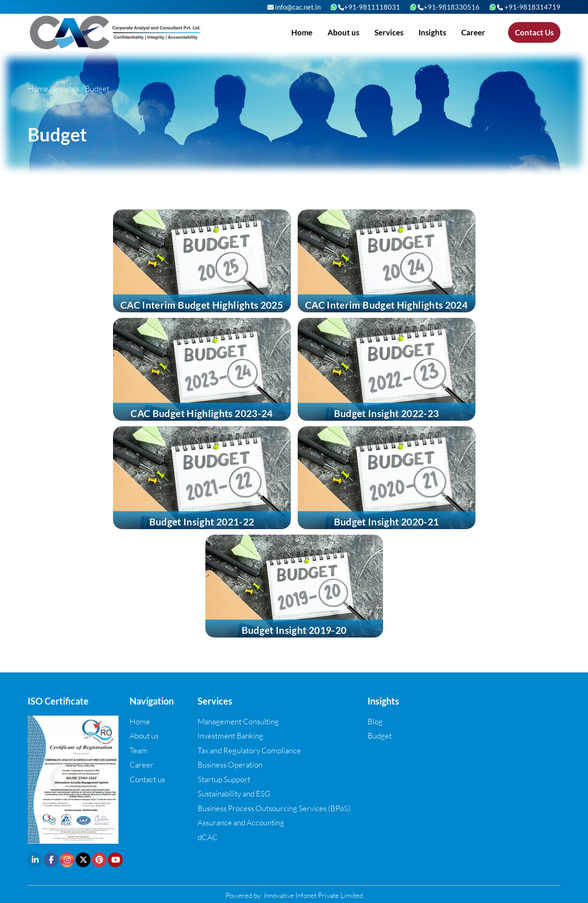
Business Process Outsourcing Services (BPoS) (274, 808)
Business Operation (230, 765)
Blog (375, 721)
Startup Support (224, 779)
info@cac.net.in (294, 7)
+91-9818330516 (449, 7)
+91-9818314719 (529, 7)
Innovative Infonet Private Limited (313, 895)
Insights (432, 32)
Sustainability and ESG (234, 793)
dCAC (208, 837)
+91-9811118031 (369, 7)
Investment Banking (230, 736)
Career (473, 32)
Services (389, 32)
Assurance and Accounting (241, 822)
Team (139, 750)
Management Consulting (238, 721)
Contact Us (534, 32)
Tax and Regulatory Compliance (249, 750)
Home (302, 32)
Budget (380, 736)
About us (343, 32)
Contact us (147, 779)
